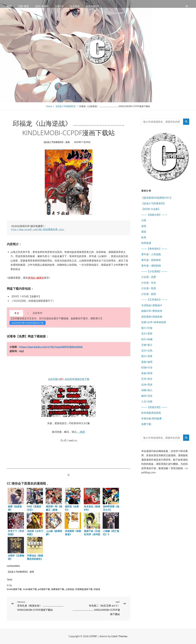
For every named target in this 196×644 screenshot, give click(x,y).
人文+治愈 (147, 401)
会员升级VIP (92, 6)
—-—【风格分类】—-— (154, 215)
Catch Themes (119, 636)
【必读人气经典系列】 (66, 106)
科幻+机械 (147, 339)
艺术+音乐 (147, 379)
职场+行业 (147, 367)
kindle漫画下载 (14, 589)
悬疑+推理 (147, 362)
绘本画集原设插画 (151, 413)
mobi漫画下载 (30, 589)
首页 (9, 6)
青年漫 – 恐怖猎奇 (151, 260)
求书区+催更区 (36, 278)
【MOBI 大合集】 (151, 209)
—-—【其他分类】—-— (154, 407)
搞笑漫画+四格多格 (152, 317)
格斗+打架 (147, 328)
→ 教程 (81, 432)
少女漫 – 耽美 (149, 288)
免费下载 (146, 424)
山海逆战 (70, 589)
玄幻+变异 (147, 333)
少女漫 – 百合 (149, 283)
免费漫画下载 (58, 589)
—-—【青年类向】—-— (154, 249)
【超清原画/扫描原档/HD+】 (157, 198)
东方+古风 (147, 351)
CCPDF (93, 636)
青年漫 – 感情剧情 (151, 266)
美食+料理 (147, 373)
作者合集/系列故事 (152, 418)
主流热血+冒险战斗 (152, 305)
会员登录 (75, 6)
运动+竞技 (147, 384)
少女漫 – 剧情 (149, 294)
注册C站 (59, 6)
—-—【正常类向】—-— (154, 299)
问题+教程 (23, 6)
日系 (144, 220)
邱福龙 (97, 589)
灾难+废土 (147, 345)
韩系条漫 (146, 243)
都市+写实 (147, 396)
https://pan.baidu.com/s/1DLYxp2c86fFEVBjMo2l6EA (51, 347)
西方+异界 (147, 356)
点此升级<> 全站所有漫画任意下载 (69, 379)
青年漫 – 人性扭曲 (151, 254)
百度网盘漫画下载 (84, 589)
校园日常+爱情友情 (152, 311)
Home (49, 106)
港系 (68, 142)
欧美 (144, 237)
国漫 (144, 232)
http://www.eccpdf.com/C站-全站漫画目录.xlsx (38, 229)
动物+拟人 (147, 390)
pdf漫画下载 (44, 589)
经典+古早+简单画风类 (154, 322)
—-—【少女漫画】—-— (154, 271)
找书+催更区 (42, 6)
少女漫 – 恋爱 (149, 277)
